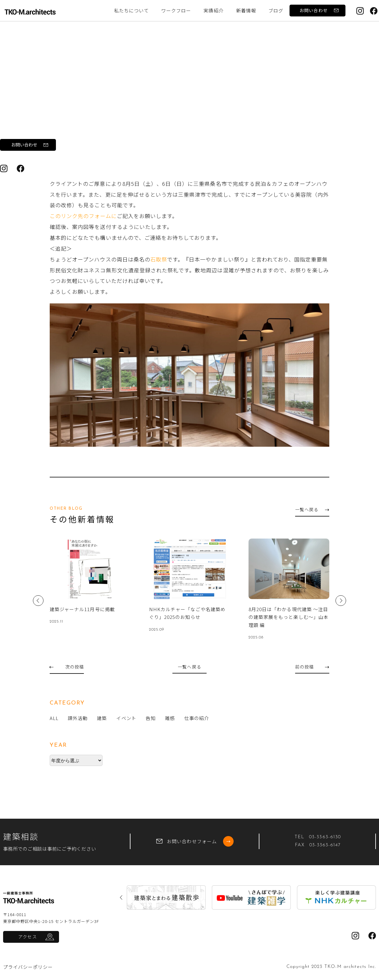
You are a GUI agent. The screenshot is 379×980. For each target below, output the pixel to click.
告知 (72, 70)
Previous (38, 601)
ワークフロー (176, 10)
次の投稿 (67, 667)
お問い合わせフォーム (195, 841)
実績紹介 (213, 10)
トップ (25, 70)
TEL (318, 837)
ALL (54, 718)
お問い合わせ (319, 10)
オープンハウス (99, 153)
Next (341, 601)
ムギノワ (64, 153)
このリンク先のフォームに (83, 216)
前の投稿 (312, 667)
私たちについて (131, 10)
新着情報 (246, 10)
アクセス (27, 937)
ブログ (50, 70)
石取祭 (133, 153)
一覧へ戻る (312, 509)
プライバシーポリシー (28, 967)
